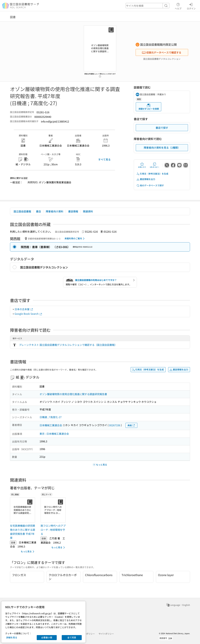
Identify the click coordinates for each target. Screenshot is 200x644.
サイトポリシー (106, 634)
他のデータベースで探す (150, 185)
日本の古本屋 (24, 309)
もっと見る (28, 552)
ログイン (191, 6)
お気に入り (142, 165)
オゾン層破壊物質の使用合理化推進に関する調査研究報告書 (73, 394)
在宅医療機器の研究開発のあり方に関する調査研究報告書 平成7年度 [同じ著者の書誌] (22, 532)
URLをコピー (155, 165)
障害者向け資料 (55, 211)
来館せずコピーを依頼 (149, 107)
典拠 (131, 425)
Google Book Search (28, 314)
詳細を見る (12, 637)
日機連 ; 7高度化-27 (51, 417)
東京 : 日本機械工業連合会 (54, 434)
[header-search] (147, 6)
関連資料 (88, 211)
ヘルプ (178, 6)
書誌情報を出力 (146, 179)
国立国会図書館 (22, 211)
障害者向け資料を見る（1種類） (162, 148)
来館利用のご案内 (75, 239)
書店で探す (162, 128)
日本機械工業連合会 (51, 425)
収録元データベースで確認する (162, 52)
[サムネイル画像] (23, 510)
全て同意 (72, 637)
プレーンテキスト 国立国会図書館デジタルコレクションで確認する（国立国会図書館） (68, 345)
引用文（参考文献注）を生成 (152, 174)
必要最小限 (47, 637)
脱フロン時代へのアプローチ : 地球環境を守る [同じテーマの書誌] (53, 530)
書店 (38, 211)
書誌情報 (73, 211)
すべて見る (104, 159)
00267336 (115, 425)
